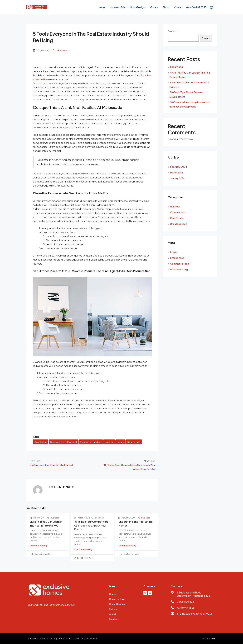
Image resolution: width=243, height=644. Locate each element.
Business (62, 50)
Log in (174, 252)
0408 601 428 (185, 602)
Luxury (120, 442)
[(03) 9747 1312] (172, 608)
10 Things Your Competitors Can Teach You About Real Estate (91, 525)
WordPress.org (179, 269)
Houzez (109, 442)
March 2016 (177, 172)
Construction (178, 212)
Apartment (41, 442)
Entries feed (177, 258)
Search (172, 31)
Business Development (64, 442)
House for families (91, 442)
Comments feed (180, 264)
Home (102, 7)
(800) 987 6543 (196, 7)
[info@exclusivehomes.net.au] (172, 614)
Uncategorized (179, 224)
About (166, 7)
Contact (179, 7)
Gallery (154, 7)
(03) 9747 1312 (185, 608)
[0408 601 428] (172, 602)
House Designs (138, 7)
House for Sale (118, 7)
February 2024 (179, 167)
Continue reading (39, 546)
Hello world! (177, 67)
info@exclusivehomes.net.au (194, 614)
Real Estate (134, 442)
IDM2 (212, 639)
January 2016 (177, 178)
